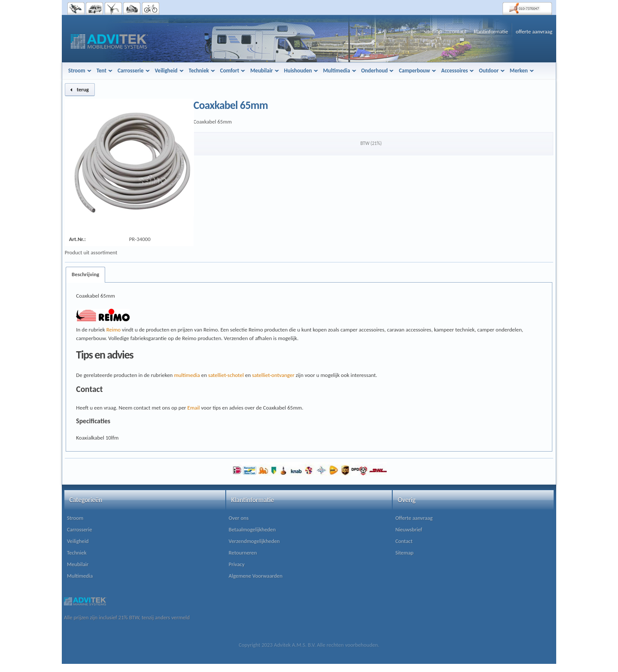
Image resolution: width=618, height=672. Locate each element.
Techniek (77, 553)
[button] (80, 90)
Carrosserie (80, 529)
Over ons (239, 518)
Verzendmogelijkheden (254, 541)
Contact (404, 541)
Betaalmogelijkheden (252, 529)
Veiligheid (78, 541)
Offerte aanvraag (414, 518)
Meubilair (78, 564)
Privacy (237, 564)
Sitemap (404, 553)
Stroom (75, 518)
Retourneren (243, 553)
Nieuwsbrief (409, 529)
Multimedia (80, 576)
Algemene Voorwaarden (256, 576)
